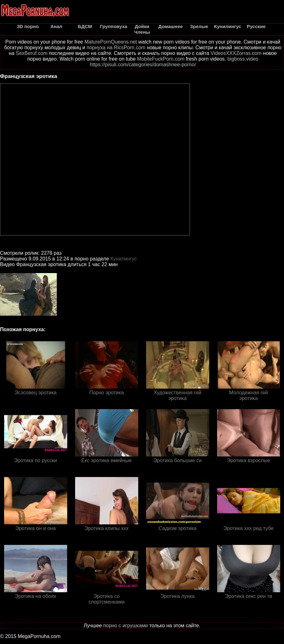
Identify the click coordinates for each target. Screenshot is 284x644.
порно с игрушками (126, 626)
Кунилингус (124, 259)
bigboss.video (243, 59)
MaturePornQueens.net (111, 42)
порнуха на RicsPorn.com (116, 48)
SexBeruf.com (32, 53)
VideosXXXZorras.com (236, 53)
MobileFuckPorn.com (161, 59)
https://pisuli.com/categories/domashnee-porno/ (143, 65)
